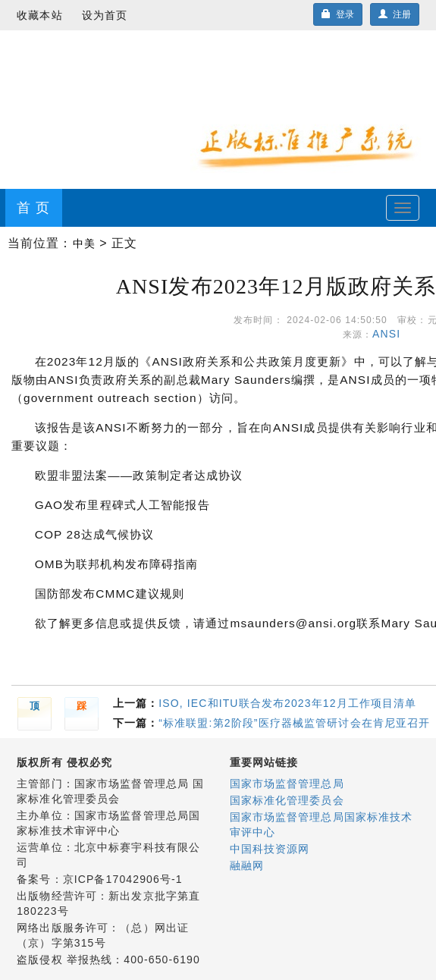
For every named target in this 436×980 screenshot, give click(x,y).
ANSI (390, 334)
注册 (395, 14)
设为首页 (105, 15)
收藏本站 (39, 15)
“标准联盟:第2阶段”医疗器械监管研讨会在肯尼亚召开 (294, 723)
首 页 (33, 208)
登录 (338, 14)
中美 (84, 243)
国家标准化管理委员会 (287, 800)
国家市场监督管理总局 (287, 784)
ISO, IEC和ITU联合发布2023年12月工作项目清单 (287, 703)
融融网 (247, 865)
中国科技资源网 (270, 849)
